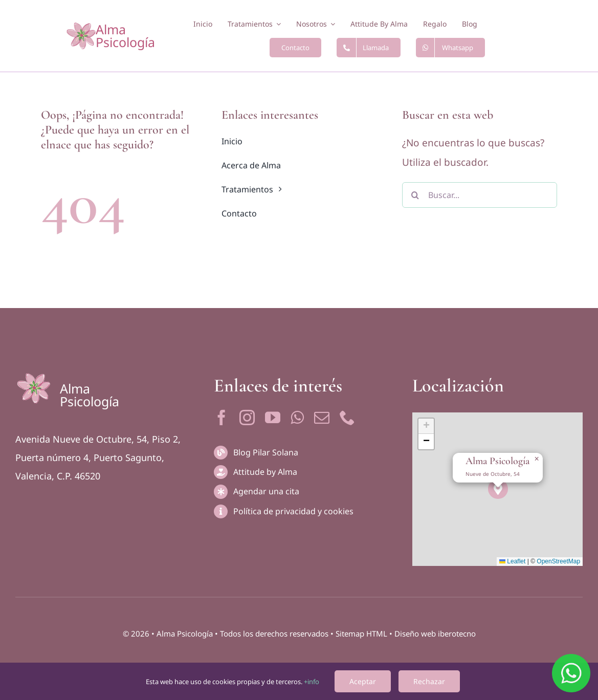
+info (312, 682)
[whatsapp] (297, 418)
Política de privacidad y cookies (293, 511)
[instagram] (247, 418)
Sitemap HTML (361, 633)
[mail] (322, 418)
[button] (498, 489)
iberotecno (457, 633)
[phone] (347, 418)
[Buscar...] (480, 195)
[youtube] (273, 418)
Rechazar (429, 681)
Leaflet (512, 561)
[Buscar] (415, 195)
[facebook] (222, 418)
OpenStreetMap (558, 561)
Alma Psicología (125, 36)
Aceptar (363, 681)
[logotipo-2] (81, 27)
